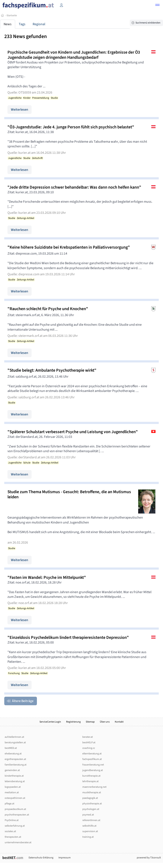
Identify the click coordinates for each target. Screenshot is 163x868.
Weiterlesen (20, 110)
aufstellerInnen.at (14, 737)
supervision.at (90, 831)
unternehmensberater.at (18, 842)
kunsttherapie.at (91, 776)
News (8, 24)
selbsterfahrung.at (15, 826)
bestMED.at (11, 748)
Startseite (12, 15)
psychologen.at (91, 809)
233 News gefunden (25, 36)
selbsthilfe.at (89, 826)
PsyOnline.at (12, 820)
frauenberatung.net (93, 765)
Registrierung (73, 722)
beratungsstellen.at (15, 743)
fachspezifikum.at (92, 759)
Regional (39, 24)
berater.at (88, 737)
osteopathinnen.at (15, 798)
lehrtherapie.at (90, 781)
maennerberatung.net (94, 787)
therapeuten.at (13, 837)
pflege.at (9, 804)
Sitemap (90, 722)
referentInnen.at (91, 820)
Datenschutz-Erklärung (41, 858)
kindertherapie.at (14, 776)
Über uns (105, 722)
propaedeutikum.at (15, 809)
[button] (157, 6)
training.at (88, 837)
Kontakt (119, 722)
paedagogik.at (90, 798)
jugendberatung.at (93, 770)
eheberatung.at (13, 754)
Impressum (65, 858)
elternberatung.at (92, 754)
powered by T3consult (149, 858)
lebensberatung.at (15, 781)
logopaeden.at (13, 787)
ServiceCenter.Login (50, 722)
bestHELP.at (89, 743)
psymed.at (88, 815)
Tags (22, 24)
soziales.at (10, 831)
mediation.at (12, 792)
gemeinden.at (12, 770)
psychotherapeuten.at (17, 815)
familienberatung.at (16, 765)
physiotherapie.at (92, 804)
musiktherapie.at (92, 792)
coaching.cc (89, 748)
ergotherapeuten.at (15, 759)
